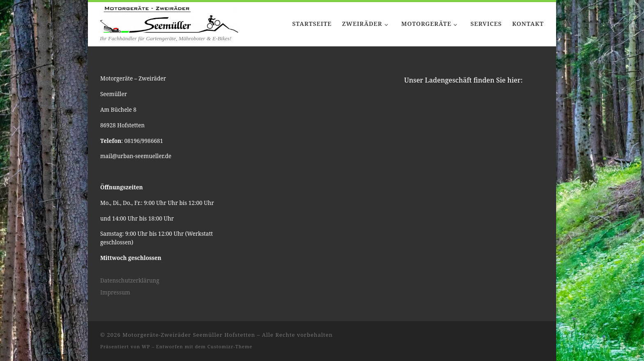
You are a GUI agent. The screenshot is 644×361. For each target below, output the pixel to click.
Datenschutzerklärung (130, 281)
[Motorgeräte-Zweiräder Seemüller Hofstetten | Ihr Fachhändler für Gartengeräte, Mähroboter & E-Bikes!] (169, 18)
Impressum (115, 292)
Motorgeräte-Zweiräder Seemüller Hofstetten (189, 335)
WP (146, 346)
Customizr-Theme (230, 346)
